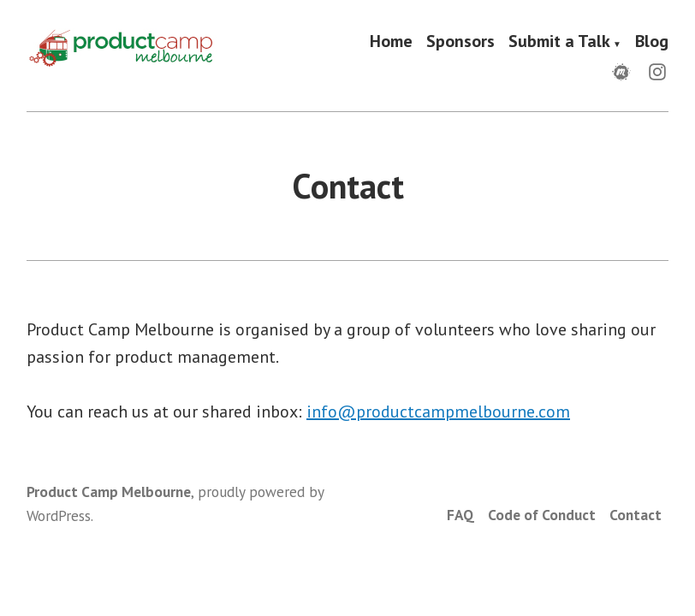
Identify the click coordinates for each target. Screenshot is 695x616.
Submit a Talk (559, 42)
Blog (652, 42)
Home (391, 42)
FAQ (460, 515)
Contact (636, 515)
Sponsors (460, 42)
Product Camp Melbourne (109, 492)
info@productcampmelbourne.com (438, 412)
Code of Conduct (542, 515)
